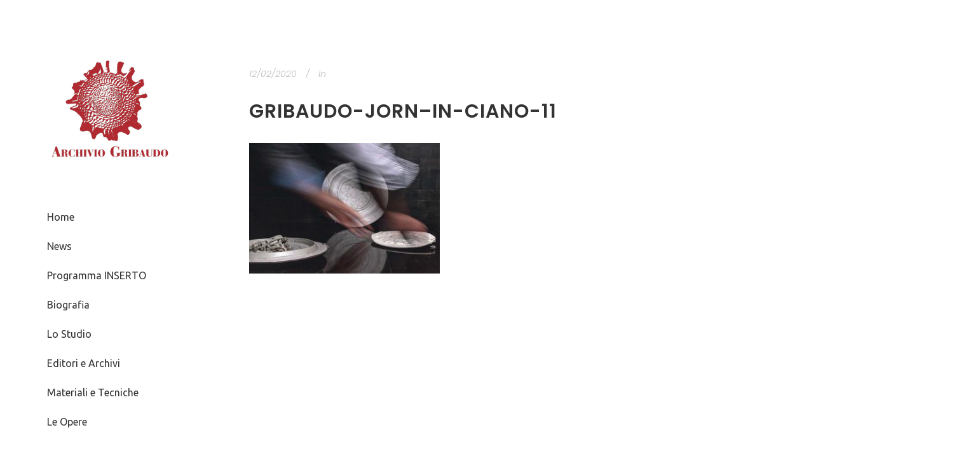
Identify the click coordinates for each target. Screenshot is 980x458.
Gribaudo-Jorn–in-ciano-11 (403, 111)
